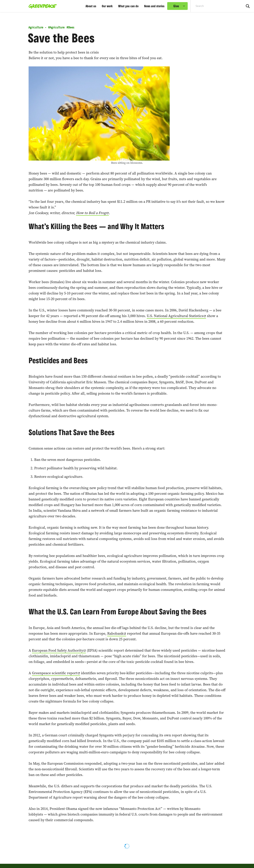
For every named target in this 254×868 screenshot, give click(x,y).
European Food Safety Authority (58, 650)
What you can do (128, 6)
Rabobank (115, 633)
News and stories (154, 6)
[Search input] (214, 6)
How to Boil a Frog (91, 213)
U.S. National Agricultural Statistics (175, 316)
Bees (70, 28)
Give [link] (176, 6)
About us (91, 6)
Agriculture (36, 28)
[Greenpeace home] (42, 6)
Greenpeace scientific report (55, 673)
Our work (107, 6)
